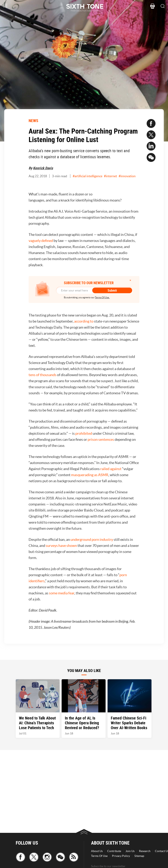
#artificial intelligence (88, 176)
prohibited (84, 433)
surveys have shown (61, 546)
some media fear (62, 593)
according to (84, 321)
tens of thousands (43, 375)
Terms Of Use (99, 856)
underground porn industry (92, 539)
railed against (111, 469)
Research (145, 851)
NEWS (33, 121)
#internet (110, 176)
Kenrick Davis (43, 168)
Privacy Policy (121, 856)
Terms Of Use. (102, 297)
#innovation (127, 176)
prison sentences (101, 439)
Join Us (130, 851)
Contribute (114, 851)
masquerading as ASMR (90, 475)
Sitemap (139, 856)
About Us (97, 851)
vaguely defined (41, 241)
